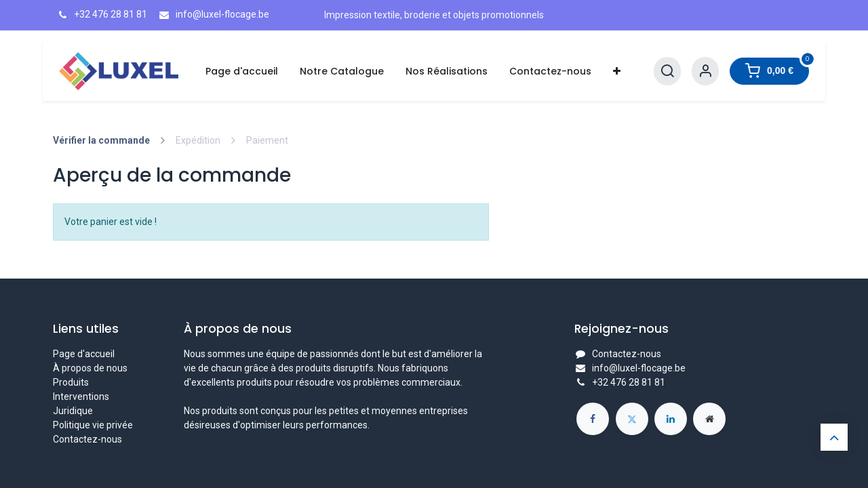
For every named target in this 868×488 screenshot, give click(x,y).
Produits (71, 382)
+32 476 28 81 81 (629, 382)
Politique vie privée (93, 425)
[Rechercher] (667, 72)
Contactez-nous (87, 439)
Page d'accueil (84, 354)
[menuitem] (242, 72)
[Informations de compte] (705, 72)
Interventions (81, 396)
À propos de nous (90, 368)
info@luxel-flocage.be (639, 368)
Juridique (73, 411)
